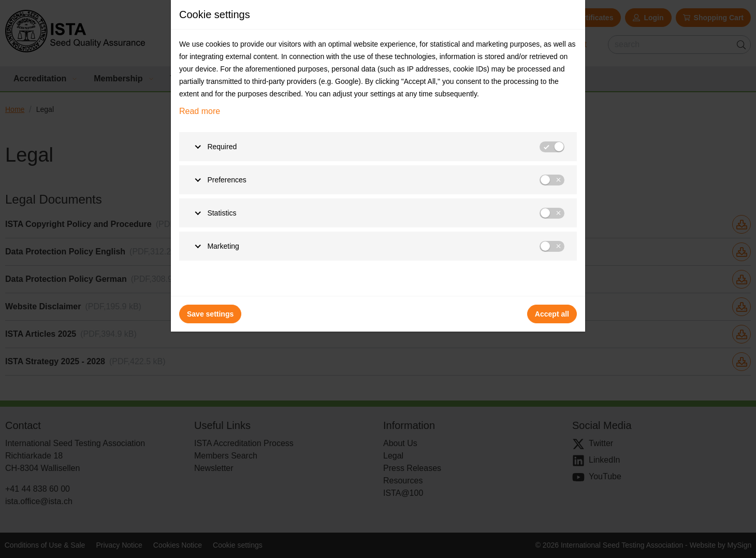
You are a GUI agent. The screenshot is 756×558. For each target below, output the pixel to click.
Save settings (210, 314)
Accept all (552, 314)
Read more (200, 111)
